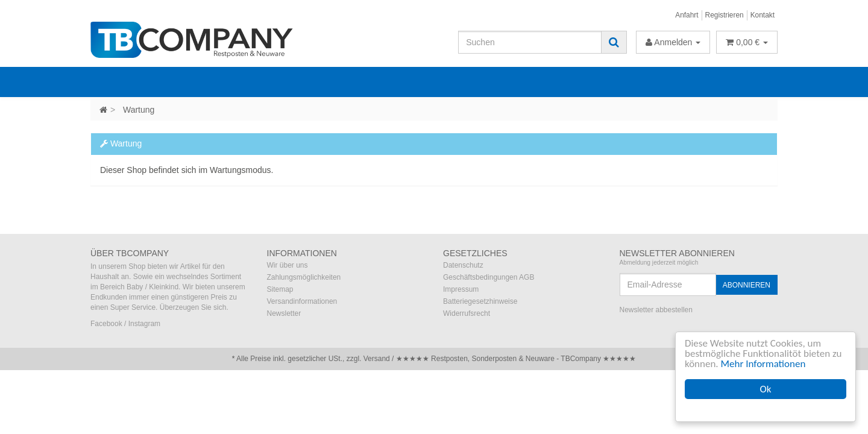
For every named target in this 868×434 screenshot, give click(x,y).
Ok (766, 389)
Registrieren (725, 15)
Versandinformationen (302, 301)
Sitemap (280, 289)
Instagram (144, 324)
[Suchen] (530, 42)
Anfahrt (687, 15)
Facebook (106, 324)
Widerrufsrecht (467, 313)
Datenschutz (463, 265)
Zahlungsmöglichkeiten (304, 277)
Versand (377, 359)
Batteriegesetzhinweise (480, 301)
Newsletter (284, 313)
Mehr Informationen (763, 364)
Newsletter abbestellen (656, 310)
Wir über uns (288, 265)
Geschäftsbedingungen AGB (489, 277)
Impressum (461, 289)
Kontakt (763, 15)
